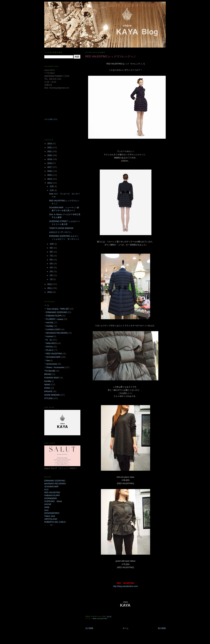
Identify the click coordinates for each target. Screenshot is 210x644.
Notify (47, 507)
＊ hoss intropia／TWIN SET (57, 309)
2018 (50, 163)
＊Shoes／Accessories (54, 367)
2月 (52, 275)
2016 (50, 171)
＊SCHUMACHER (52, 357)
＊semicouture (51, 364)
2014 (50, 179)
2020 (50, 155)
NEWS (47, 385)
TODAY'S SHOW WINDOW (61, 228)
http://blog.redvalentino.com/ (126, 586)
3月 (52, 272)
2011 (50, 288)
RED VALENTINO (52, 493)
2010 (50, 292)
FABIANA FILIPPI (52, 495)
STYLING (48, 398)
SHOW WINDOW (52, 395)
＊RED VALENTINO (99, 619)
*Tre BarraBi (50, 371)
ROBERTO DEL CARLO (55, 522)
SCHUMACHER (51, 487)
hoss (46, 510)
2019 (50, 159)
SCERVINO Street (53, 501)
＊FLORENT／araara (54, 319)
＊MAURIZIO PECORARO (56, 333)
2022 (50, 148)
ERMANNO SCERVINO (55, 481)
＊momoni (49, 336)
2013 (50, 183)
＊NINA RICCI (51, 343)
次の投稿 (89, 628)
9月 (52, 248)
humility (48, 381)
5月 (52, 264)
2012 (50, 284)
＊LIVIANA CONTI (52, 330)
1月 (52, 279)
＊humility (49, 326)
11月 (52, 190)
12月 (52, 186)
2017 (50, 167)
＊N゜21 (48, 340)
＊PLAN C (49, 350)
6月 (52, 260)
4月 (52, 268)
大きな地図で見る (51, 119)
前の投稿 (162, 628)
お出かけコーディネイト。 (61, 232)
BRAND (48, 374)
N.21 (46, 490)
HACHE (48, 504)
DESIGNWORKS (52, 513)
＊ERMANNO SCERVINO (56, 312)
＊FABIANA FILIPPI (53, 316)
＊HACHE (49, 323)
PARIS (47, 388)
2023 (50, 144)
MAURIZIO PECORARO (55, 484)
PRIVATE (48, 392)
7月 (52, 256)
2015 (50, 175)
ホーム (126, 628)
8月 (52, 252)
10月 (52, 244)
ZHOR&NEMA (51, 498)
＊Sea (47, 361)
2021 (50, 151)
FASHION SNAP (52, 378)
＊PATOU (48, 347)
